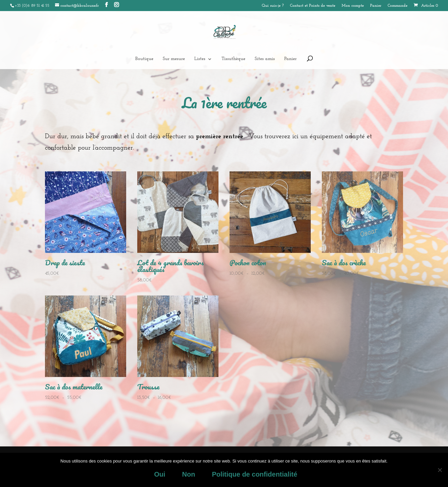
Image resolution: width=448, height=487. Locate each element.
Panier (376, 6)
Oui (160, 474)
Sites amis (265, 59)
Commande (397, 6)
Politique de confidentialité (254, 474)
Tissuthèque (233, 59)
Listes (200, 59)
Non (188, 474)
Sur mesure (174, 59)
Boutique (144, 59)
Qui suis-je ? (273, 6)
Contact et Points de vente (313, 6)
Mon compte (353, 6)
